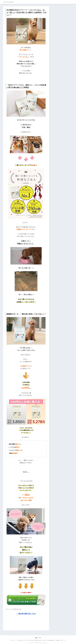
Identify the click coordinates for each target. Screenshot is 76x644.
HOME (38, 638)
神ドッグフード (14, 640)
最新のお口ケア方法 (23, 640)
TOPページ (63, 640)
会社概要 (58, 640)
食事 (29, 640)
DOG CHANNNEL (10, 2)
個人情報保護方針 (51, 640)
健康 (32, 640)
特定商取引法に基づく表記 (40, 640)
